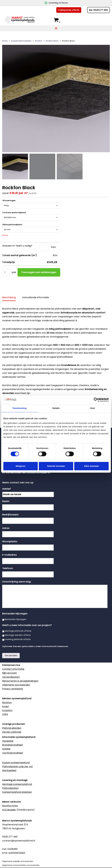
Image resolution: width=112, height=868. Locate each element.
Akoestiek (8, 741)
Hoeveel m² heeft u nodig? (17, 246)
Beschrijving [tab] (9, 297)
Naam (7, 501)
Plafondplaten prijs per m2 (17, 767)
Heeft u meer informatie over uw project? (27, 625)
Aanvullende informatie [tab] (36, 297)
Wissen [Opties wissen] (5, 235)
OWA (5, 714)
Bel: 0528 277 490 (98, 10)
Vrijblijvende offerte (69, 10)
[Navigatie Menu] (56, 28)
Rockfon (39, 41)
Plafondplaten (10, 788)
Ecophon (7, 710)
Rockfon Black (52, 41)
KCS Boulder (9, 810)
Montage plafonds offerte (18, 631)
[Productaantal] (6, 273)
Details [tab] (56, 408)
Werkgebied (9, 770)
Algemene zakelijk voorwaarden (18, 861)
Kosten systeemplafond (16, 763)
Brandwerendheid (12, 745)
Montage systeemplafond (17, 784)
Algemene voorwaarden (16, 685)
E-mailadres (11, 555)
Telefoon (9, 568)
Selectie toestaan (56, 466)
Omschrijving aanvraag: (17, 582)
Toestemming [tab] (20, 408)
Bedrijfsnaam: (12, 515)
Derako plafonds (12, 732)
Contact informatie (13, 669)
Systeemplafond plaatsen (17, 792)
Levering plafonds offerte (18, 639)
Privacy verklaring (12, 689)
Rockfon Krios (10, 806)
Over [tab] (93, 408)
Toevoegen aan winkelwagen (39, 272)
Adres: (7, 528)
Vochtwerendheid (12, 753)
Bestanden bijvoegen (15, 614)
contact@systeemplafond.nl (19, 841)
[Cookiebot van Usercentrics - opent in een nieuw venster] (96, 400)
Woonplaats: (11, 542)
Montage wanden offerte (18, 635)
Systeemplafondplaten (21, 41)
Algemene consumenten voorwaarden (21, 865)
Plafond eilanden (12, 728)
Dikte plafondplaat (12, 225)
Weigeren (20, 466)
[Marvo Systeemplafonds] (19, 20)
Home (5, 41)
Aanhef (8, 489)
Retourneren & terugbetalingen (20, 681)
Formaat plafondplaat (14, 213)
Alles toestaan (91, 466)
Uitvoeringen (9, 201)
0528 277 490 (10, 837)
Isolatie (6, 749)
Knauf (5, 706)
